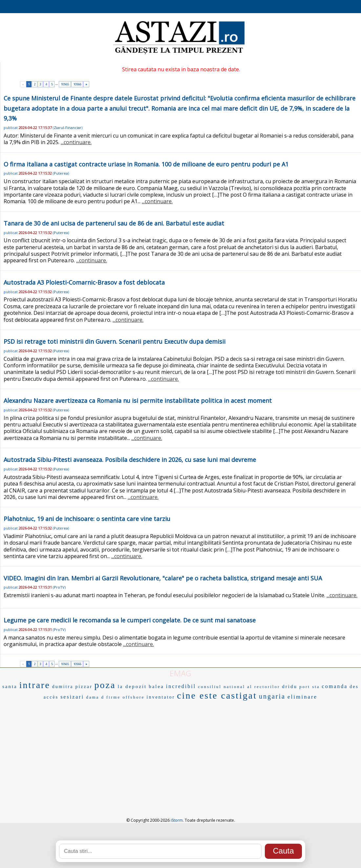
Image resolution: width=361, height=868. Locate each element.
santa (10, 686)
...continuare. (76, 142)
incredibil (181, 686)
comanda (335, 686)
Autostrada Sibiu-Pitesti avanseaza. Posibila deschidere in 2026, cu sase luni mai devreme (130, 460)
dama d (95, 697)
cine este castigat (217, 695)
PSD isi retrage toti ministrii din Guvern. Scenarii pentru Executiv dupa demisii (115, 341)
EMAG (180, 673)
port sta (310, 687)
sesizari (72, 697)
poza (105, 685)
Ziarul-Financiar (68, 128)
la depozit (132, 686)
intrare (35, 685)
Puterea (61, 173)
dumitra (63, 687)
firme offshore (125, 697)
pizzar (84, 687)
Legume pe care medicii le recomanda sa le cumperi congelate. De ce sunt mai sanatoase (130, 620)
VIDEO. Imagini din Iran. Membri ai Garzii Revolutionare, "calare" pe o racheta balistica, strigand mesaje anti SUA (163, 578)
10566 (77, 84)
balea (156, 686)
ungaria (272, 696)
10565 (65, 84)
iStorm (177, 820)
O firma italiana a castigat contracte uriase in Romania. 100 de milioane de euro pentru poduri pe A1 (146, 164)
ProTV (59, 587)
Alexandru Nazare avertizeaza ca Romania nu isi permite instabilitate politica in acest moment (138, 401)
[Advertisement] (181, 751)
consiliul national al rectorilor (239, 687)
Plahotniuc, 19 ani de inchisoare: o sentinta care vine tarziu (87, 519)
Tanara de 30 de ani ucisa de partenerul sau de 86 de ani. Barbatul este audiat (114, 223)
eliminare (302, 697)
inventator (161, 697)
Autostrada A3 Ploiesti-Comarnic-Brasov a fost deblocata (84, 282)
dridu (290, 686)
